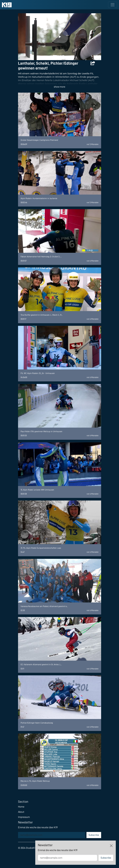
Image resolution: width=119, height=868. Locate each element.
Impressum (24, 817)
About (21, 812)
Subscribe (94, 835)
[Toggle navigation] (113, 5)
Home (21, 807)
